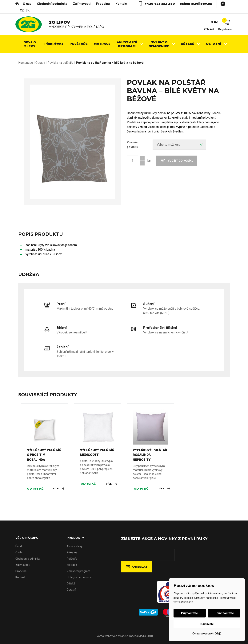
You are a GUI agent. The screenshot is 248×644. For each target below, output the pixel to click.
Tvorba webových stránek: (112, 636)
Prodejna (103, 4)
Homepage (26, 63)
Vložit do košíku (181, 161)
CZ (22, 10)
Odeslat (140, 567)
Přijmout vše (190, 613)
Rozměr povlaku (132, 145)
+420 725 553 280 (160, 4)
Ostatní (40, 63)
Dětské (71, 583)
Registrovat (225, 29)
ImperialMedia (137, 636)
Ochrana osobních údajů (207, 634)
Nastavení (207, 624)
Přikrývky (72, 552)
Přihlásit (209, 29)
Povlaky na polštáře (60, 63)
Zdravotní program (78, 571)
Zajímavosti (82, 4)
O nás (27, 4)
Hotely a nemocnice (79, 577)
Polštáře (72, 559)
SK (28, 10)
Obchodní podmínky (52, 4)
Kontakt (121, 4)
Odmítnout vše (223, 613)
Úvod (17, 4)
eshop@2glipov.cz (196, 4)
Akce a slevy (74, 546)
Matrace (72, 565)
